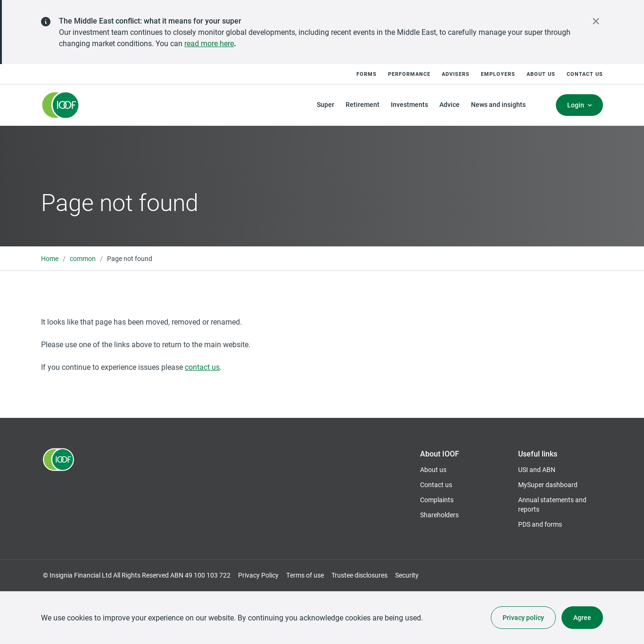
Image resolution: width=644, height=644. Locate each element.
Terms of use (305, 575)
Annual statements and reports (552, 504)
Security (407, 575)
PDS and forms (540, 524)
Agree (582, 617)
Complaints (437, 500)
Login (576, 105)
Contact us (585, 74)
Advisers (456, 74)
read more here (209, 43)
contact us (202, 367)
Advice (450, 104)
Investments (409, 104)
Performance (409, 74)
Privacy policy (523, 617)
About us (541, 74)
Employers (498, 74)
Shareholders (439, 515)
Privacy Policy (258, 575)
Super (326, 104)
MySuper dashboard (548, 485)
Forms (367, 74)
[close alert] (596, 21)
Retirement (363, 104)
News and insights (498, 104)
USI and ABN (537, 469)
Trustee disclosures (359, 575)
